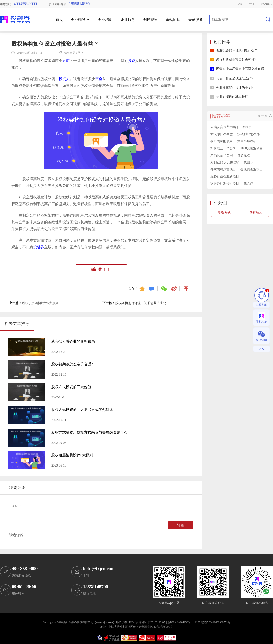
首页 (59, 20)
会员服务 (195, 20)
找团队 (248, 162)
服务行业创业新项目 (225, 176)
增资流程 (244, 155)
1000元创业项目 (252, 148)
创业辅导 (81, 20)
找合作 (248, 183)
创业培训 (105, 20)
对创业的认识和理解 (225, 162)
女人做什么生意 (222, 134)
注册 (252, 4)
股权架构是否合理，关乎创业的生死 (141, 303)
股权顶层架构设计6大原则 (40, 303)
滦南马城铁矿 (247, 141)
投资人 (64, 79)
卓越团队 (173, 20)
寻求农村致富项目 (223, 169)
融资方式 (224, 213)
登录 (240, 4)
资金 (99, 79)
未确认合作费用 (222, 155)
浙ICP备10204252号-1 (180, 622)
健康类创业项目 (252, 169)
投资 (131, 61)
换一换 (265, 116)
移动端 (267, 4)
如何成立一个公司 (223, 148)
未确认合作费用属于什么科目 (231, 127)
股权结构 (256, 213)
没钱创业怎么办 (248, 134)
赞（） (101, 270)
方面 (66, 61)
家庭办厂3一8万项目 (225, 183)
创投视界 (150, 20)
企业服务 (128, 20)
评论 (181, 525)
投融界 (39, 247)
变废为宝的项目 (222, 141)
